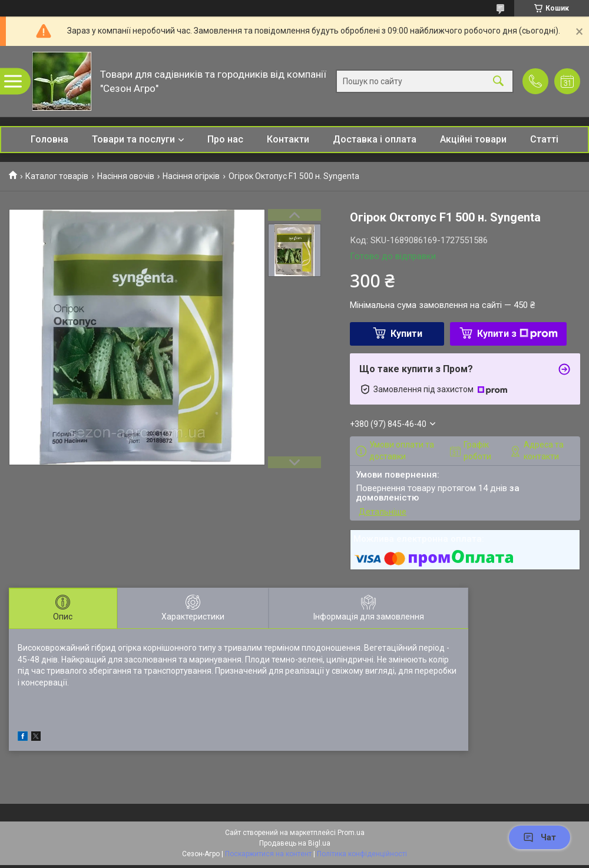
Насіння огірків (191, 176)
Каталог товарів (57, 176)
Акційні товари (473, 139)
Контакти (288, 139)
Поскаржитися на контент (268, 854)
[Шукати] (498, 82)
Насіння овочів (126, 176)
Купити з (517, 334)
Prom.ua (351, 833)
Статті (544, 139)
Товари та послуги (133, 139)
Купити (406, 334)
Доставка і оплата (375, 139)
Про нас (225, 139)
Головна (49, 139)
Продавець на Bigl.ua (295, 843)
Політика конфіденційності (362, 854)
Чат (540, 837)
